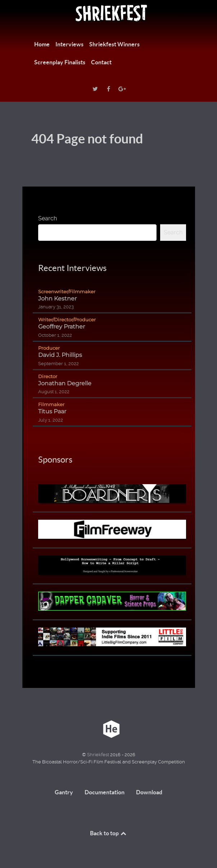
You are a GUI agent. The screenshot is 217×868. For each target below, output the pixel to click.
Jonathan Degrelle (65, 383)
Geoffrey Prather (62, 327)
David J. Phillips (60, 355)
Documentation (105, 792)
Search (48, 218)
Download (149, 792)
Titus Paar (52, 411)
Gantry (64, 792)
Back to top (109, 833)
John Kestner (57, 298)
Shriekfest (99, 755)
